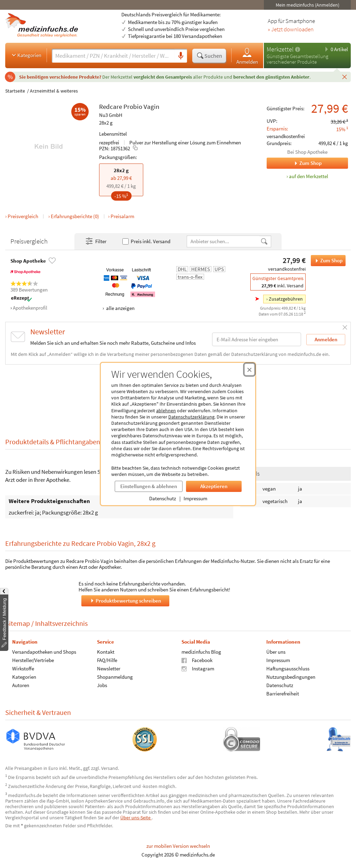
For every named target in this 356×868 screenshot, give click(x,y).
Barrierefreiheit (283, 693)
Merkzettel (280, 49)
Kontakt (106, 651)
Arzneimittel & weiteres (54, 91)
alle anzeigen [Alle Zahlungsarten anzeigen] (120, 308)
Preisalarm (122, 216)
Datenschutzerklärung (191, 417)
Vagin (151, 106)
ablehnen (166, 411)
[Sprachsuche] (181, 56)
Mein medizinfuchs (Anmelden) (308, 5)
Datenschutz (163, 498)
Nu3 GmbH (111, 115)
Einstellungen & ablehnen (149, 486)
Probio (133, 106)
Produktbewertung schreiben (125, 600)
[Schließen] (345, 77)
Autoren (21, 685)
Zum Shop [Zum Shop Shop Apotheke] (294, 163)
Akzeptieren (214, 486)
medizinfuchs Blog (201, 651)
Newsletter (109, 668)
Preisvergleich (23, 216)
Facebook (197, 660)
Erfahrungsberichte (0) (75, 216)
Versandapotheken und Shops (44, 651)
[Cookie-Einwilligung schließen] (249, 369)
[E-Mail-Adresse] (257, 339)
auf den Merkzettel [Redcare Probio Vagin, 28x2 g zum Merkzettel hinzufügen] (309, 176)
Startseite (15, 91)
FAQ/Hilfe (107, 660)
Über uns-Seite (136, 818)
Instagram (198, 668)
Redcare (111, 106)
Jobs (102, 685)
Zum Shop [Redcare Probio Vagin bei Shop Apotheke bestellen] (327, 261)
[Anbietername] (224, 241)
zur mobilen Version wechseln (178, 846)
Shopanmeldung (115, 676)
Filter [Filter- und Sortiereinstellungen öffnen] (96, 241)
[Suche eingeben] (113, 56)
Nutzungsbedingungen (291, 676)
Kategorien (26, 55)
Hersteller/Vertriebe (33, 660)
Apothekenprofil (30, 308)
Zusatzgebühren (286, 299)
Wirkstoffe (23, 668)
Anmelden (247, 56)
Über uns (276, 651)
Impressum (195, 498)
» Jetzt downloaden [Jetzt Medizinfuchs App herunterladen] (291, 30)
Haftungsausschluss (288, 668)
